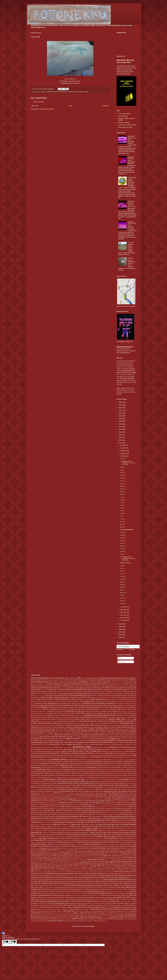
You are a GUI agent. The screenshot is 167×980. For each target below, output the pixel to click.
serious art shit (115, 846)
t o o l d (122, 527)
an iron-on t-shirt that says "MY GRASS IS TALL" (101, 688)
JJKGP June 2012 (90, 773)
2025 (120, 405)
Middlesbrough (44, 795)
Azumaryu (39, 694)
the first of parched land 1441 (109, 876)
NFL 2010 (33, 807)
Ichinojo (55, 766)
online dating (99, 811)
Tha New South (119, 872)
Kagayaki (60, 777)
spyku (69, 860)
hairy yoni (115, 753)
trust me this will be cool (48, 899)
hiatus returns (103, 757)
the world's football (124, 888)
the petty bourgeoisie (57, 886)
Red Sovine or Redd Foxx (111, 831)
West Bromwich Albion (62, 909)
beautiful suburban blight (112, 696)
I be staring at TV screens (47, 764)
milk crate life (70, 795)
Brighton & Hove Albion (68, 703)
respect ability (46, 834)
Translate (130, 650)
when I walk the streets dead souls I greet (123, 909)
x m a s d (123, 603)
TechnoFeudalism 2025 (59, 872)
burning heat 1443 (82, 705)
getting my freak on (43, 749)
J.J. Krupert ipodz (39, 769)
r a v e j (122, 574)
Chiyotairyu (42, 713)
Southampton (117, 858)
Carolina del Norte (35, 709)
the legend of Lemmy (81, 884)
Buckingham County (90, 703)
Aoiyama (99, 690)
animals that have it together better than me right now (76, 690)
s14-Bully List (130, 838)
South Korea (107, 858)
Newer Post (35, 106)
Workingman (132, 915)
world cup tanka (39, 917)
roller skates (123, 836)
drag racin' (100, 727)
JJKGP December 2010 (40, 772)
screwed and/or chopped (90, 844)
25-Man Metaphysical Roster (40, 682)
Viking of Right (124, 903)
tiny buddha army (104, 893)
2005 (120, 637)
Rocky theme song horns (58, 836)
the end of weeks (70, 876)
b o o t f (122, 467)
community (80, 715)
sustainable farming (60, 868)
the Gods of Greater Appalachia (41, 880)
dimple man (51, 725)
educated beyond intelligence (43, 731)
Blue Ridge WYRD (54, 701)
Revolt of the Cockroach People (68, 834)
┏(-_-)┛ (84, 678)
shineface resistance (48, 850)
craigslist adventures (120, 717)
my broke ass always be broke (115, 799)
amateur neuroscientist (38, 688)
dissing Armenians (114, 725)
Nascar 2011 (73, 803)
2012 (120, 440)
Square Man (76, 860)
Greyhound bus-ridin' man (55, 753)
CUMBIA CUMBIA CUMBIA (82, 719)
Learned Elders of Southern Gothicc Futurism (115, 781)
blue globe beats (123, 699)
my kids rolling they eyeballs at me (49, 801)
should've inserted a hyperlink (109, 850)
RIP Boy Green (111, 834)
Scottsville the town (66, 844)
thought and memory (123, 891)
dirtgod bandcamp (124, 123)
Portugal (74, 820)
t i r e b (122, 554)
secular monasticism (126, 844)
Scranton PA (77, 844)
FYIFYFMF (56, 747)
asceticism (109, 692)
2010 (120, 624)
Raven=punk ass (79, 828)
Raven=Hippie (57, 828)
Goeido (120, 749)
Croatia (53, 719)
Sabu (112, 840)
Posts (120, 658)
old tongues (40, 811)
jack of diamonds (55, 770)
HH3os (94, 757)
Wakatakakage (118, 905)
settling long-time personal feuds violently (50, 848)
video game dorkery (111, 903)
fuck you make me (126, 745)
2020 (120, 419)
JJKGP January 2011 (103, 772)
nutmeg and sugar (47, 809)
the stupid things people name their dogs (67, 888)
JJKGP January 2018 (118, 772)
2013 (120, 438)
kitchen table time (101, 777)
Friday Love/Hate (125, 563)
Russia (57, 838)
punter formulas (35, 824)
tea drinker (48, 872)
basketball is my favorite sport (125, 694)
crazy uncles (34, 719)
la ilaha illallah (124, 779)
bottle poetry (38, 703)
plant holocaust (97, 816)
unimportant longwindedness (49, 901)
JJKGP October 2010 (96, 775)
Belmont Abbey (76, 698)
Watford (57, 907)
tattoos (86, 92)
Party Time (78, 812)
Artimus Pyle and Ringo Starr (84, 692)
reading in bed (90, 828)
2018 (120, 424)
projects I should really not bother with (82, 822)
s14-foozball (49, 840)
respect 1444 (129, 832)
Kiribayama (82, 777)
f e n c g (123, 584)
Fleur (133, 739)
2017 (120, 427)
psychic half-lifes (115, 822)
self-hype (45, 846)
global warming (68, 749)
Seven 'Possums (68, 848)
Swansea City (99, 868)
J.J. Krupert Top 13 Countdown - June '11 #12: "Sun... (128, 463)
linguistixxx (33, 785)
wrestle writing (79, 917)
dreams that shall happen (49, 729)
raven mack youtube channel (127, 125)
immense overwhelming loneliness (98, 766)
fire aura (105, 739)
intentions (57, 768)
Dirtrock (96, 725)
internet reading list (78, 768)
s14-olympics (67, 840)
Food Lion (83, 741)
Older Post (106, 106)
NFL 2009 (130, 805)
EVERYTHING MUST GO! (46, 735)
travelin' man (121, 897)
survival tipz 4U (47, 868)
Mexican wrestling (128, 793)
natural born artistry (109, 803)
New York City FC (96, 805)
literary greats (46, 785)
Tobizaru (115, 893)
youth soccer (88, 921)
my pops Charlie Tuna (101, 801)
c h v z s (123, 532)
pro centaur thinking (47, 822)
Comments (122, 662)
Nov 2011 (124, 448)
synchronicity (43, 870)
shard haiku (115, 848)
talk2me (114, 870)
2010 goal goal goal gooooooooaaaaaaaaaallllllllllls (120, 680)
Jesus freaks (78, 770)
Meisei (64, 793)
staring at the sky (94, 860)
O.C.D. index (58, 809)
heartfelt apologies (68, 757)
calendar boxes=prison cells (90, 707)
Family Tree (54, 737)
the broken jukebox (62, 874)
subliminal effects (114, 864)
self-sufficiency (56, 846)
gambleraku (78, 747)
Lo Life (130, 785)
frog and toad (85, 745)
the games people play (119, 878)
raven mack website (124, 114)
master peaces (78, 791)
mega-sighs (34, 793)
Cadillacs (64, 707)
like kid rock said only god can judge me (114, 783)
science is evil (46, 844)
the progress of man (101, 886)
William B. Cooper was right (82, 913)
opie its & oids (115, 811)
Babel (46, 694)
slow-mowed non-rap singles (79, 854)
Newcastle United (120, 805)
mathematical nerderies (111, 791)
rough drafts (34, 838)
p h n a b (123, 593)
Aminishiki (63, 688)
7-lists (134, 682)
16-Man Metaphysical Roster (54, 680)
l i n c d (122, 549)
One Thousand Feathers (67, 811)
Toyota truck (132, 895)
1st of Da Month (68, 680)
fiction (62, 739)
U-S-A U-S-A (103, 899)
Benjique (96, 698)
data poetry (63, 721)
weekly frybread (126, 907)
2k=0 (53, 682)
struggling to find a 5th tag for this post (122, 862)
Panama (71, 813)
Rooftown (132, 836)
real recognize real (37, 831)
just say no (53, 777)
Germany (33, 749)
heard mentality (48, 757)
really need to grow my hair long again (54, 830)
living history (107, 785)
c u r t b (122, 598)
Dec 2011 (124, 445)
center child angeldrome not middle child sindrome (84, 709)
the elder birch (59, 876)
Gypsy (107, 753)
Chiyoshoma (34, 713)
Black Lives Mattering (71, 699)
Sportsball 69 (61, 860)
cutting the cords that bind (100, 719)
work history (121, 915)
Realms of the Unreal (74, 830)
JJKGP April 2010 (90, 770)
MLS (128, 795)
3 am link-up (60, 682)
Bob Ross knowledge (66, 701)
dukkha (85, 729)
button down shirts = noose (120, 705)
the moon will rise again (120, 884)
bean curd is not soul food (54, 696)
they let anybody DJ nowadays (56, 889)
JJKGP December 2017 (56, 772)
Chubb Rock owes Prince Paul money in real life (60, 713)
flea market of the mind (124, 739)
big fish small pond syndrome (45, 699)
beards (68, 696)
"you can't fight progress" (57, 678)
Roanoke (37, 836)
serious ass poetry (128, 846)
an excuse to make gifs (75, 688)
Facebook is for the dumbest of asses (113, 735)
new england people (64, 805)
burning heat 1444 (97, 705)
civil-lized (78, 713)
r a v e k (123, 522)
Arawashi (132, 690)
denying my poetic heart (110, 723)
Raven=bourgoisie (36, 828)
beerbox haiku (35, 698)
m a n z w (123, 546)
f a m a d (123, 535)
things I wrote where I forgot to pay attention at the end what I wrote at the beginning (61, 891)
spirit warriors (40, 860)
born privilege (97, 701)
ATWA (124, 692)
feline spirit (133, 737)
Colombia (72, 715)
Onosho (107, 811)
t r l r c (122, 516)
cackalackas (56, 707)
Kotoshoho (125, 777)
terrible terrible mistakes (91, 872)
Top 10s (89, 895)
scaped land (60, 842)
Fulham (134, 745)
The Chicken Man (91, 874)
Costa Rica (66, 717)
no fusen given (75, 807)
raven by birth (107, 827)
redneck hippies (124, 830)
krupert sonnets (35, 779)
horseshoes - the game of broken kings (99, 760)
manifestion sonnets (36, 791)
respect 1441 (95, 832)
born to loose (107, 701)
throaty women (42, 893)
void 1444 (79, 905)
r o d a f (122, 566)
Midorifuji (51, 795)
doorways (62, 727)
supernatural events (120, 866)
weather (115, 907)
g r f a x (122, 524)
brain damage (48, 703)
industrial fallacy (36, 768)
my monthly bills (76, 801)
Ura (99, 901)
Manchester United (113, 789)
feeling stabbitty (123, 737)
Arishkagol (42, 692)
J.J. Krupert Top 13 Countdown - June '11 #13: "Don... (128, 558)
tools (83, 895)
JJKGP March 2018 (117, 773)
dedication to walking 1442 (119, 721)
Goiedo (125, 749)
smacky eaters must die (113, 854)
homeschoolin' (71, 760)
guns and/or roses (97, 753)
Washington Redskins (46, 907)
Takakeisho (69, 870)
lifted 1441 (69, 783)
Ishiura (130, 768)
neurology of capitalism (48, 805)
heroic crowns (79, 757)
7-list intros (127, 682)
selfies (65, 846)
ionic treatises (117, 768)
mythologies (62, 803)
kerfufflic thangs (73, 777)
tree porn (133, 897)
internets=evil (90, 768)
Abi (107, 684)
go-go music (79, 749)
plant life (107, 816)
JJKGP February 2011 (72, 772)
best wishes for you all (105, 698)
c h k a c (123, 541)
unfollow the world (126, 899)
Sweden (107, 868)
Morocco (74, 797)
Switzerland (34, 870)
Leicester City (36, 783)
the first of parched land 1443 (46, 878)
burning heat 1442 (68, 705)
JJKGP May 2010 (129, 773)
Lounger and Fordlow (85, 787)
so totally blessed (77, 856)
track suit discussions (50, 897)
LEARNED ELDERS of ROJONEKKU (57, 92)
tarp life (128, 870)
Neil (39, 805)
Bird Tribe (59, 699)
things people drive (94, 891)
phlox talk (119, 814)
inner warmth (49, 768)
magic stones (62, 789)
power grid (82, 820)
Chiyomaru (123, 711)
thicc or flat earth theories (87, 889)
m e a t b (123, 582)
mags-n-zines (74, 789)
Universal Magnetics (87, 901)
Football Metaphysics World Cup (41, 743)
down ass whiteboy (72, 727)
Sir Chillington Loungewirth (64, 852)
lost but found (60, 787)
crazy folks (131, 717)
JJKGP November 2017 (80, 775)
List (39, 785)
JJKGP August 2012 (131, 770)
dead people (83, 721)
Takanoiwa (77, 870)
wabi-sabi (88, 905)
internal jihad (65, 768)
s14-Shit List (84, 840)
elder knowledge (82, 731)
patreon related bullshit (91, 812)
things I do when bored (103, 889)
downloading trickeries (88, 727)
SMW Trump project (44, 856)
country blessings (87, 717)
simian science (132, 850)
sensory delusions (83, 846)
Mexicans (34, 795)
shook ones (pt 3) (81, 850)
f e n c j (122, 571)
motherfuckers (130, 797)
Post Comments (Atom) (46, 109)
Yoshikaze (99, 919)
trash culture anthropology (106, 897)
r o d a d (123, 459)
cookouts (134, 715)
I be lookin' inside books (124, 762)
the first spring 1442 (86, 878)
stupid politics (101, 864)
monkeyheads (55, 797)
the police (68, 886)
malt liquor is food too (88, 789)
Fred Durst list (35, 745)
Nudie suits (37, 809)
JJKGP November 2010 (64, 775)
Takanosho (84, 870)
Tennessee (80, 872)
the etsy (79, 876)
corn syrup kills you (39, 717)
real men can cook (132, 829)
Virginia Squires (50, 905)
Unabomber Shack (114, 899)
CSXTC (70, 719)
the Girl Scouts (133, 878)
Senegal (74, 846)
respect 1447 (35, 834)
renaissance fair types (57, 832)
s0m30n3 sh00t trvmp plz (87, 838)
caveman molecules (56, 709)
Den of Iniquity (90, 723)
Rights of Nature (98, 834)
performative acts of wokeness (76, 814)
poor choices (34, 820)
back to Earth (69, 694)
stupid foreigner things (66, 864)
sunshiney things (95, 866)
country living (100, 717)
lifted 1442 (79, 783)
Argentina (33, 692)
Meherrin (56, 793)
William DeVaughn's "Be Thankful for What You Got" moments (112, 913)
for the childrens (68, 743)
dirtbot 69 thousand (73, 725)
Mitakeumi (105, 795)
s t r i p (122, 505)
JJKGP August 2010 (116, 770)
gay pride (95, 747)
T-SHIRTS (61, 870)
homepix (43, 92)
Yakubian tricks (76, 919)
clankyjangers (88, 713)
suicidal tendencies (127, 864)
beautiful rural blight (97, 696)
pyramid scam (76, 824)
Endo (45, 733)
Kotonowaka (118, 777)
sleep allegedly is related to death (126, 852)
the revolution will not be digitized (121, 886)
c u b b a (123, 579)
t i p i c (122, 470)
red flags (100, 830)
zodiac (103, 921)
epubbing (67, 733)
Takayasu (91, 870)
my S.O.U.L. (115, 801)
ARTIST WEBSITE (37, 27)
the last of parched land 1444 (100, 882)
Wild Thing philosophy (46, 913)
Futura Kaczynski (47, 747)
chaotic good (127, 709)
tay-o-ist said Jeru (38, 872)
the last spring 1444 (66, 884)
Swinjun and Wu (129, 868)
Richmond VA (85, 834)
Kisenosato (90, 777)
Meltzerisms (71, 793)
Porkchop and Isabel (54, 820)
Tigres (79, 893)
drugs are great (75, 729)
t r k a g (122, 576)
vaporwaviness (89, 903)
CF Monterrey (104, 709)
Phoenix (126, 814)
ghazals (53, 749)
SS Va (83, 860)
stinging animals (37, 862)
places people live (73, 816)
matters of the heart (127, 791)
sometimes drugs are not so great (47, 858)
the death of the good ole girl (127, 874)
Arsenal (49, 692)
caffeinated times (74, 707)
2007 (120, 632)
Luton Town (105, 787)
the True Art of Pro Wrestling (107, 888)
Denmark (98, 723)
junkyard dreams (127, 775)
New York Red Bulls (108, 805)
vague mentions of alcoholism (74, 903)
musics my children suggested (84, 799)
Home (71, 106)
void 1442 (60, 905)
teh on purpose (71, 872)
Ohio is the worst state (98, 809)
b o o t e (123, 494)
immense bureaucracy (80, 766)
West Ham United (75, 909)
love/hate (96, 787)
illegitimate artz (65, 766)
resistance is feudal (71, 832)
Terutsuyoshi (109, 872)
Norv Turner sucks (113, 807)
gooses (58, 751)
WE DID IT (108, 907)
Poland (102, 818)
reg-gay (132, 830)
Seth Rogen (34, 848)
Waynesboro (78, 907)
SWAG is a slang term (88, 868)
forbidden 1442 (82, 743)
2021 (120, 416)
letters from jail (47, 783)
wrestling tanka (92, 917)
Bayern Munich (35, 696)
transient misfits (83, 897)
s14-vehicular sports (104, 840)
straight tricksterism (64, 862)
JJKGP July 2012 (50, 773)
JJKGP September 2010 (112, 775)
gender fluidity (104, 747)
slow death (37, 854)
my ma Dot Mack (65, 801)
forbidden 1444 (107, 743)
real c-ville (101, 828)
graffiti (94, 751)
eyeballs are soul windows (91, 735)
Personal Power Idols (93, 814)
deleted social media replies (77, 723)
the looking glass (94, 884)
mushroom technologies (65, 799)
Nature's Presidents (124, 803)
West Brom (52, 909)
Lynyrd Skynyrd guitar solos (126, 787)
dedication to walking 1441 (99, 721)
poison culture (93, 818)
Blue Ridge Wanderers (42, 701)
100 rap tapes (104, 678)
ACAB (112, 684)
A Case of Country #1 (39, 684)
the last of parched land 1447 (122, 882)
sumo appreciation (37, 866)
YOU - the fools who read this (112, 919)
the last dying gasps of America (115, 879)
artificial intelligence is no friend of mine (64, 692)
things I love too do (117, 890)
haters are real (79, 755)
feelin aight (113, 737)
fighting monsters (71, 739)
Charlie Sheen (42, 711)
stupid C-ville (39, 864)
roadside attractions (130, 834)
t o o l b (122, 473)
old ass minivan (128, 809)
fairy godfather (34, 737)
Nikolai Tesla (48, 807)
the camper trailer (76, 874)
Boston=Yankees (118, 701)
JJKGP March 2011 (103, 773)
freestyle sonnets (72, 745)
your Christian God (54, 921)
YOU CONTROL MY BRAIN (39, 921)
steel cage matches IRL (118, 860)
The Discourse (35, 876)
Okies (108, 809)
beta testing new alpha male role (122, 698)
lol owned (40, 787)
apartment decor (108, 690)
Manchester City (100, 789)
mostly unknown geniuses (86, 797)
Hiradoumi (128, 757)
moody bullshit (66, 797)
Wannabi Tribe (34, 907)
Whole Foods (78, 911)
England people (53, 733)
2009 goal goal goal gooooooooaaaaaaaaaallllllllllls (89, 680)
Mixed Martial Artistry (117, 795)
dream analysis (122, 727)
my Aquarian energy (98, 799)
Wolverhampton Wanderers (61, 915)
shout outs (122, 850)
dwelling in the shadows (96, 729)
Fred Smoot (44, 745)
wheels (93, 909)
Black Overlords (84, 700)
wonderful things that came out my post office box (84, 915)
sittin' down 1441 (80, 852)
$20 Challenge (93, 678)
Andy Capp (43, 690)
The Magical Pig (106, 884)
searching (105, 844)
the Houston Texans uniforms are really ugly (79, 880)
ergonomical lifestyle (77, 733)
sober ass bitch (88, 856)
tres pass (37, 899)
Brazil (58, 703)
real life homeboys (111, 828)
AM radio (132, 686)
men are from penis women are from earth (89, 793)
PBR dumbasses (105, 813)
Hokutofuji (35, 760)
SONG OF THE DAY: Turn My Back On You (132, 204)
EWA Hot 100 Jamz (61, 735)
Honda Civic (83, 760)
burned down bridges (37, 705)
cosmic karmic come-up (54, 717)
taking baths (107, 870)
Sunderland (84, 866)
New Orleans (76, 805)
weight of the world (42, 909)
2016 (120, 429)
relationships (35, 832)
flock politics (35, 741)
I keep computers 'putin (75, 764)
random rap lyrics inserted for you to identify (84, 827)
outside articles (42, 812)
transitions (92, 897)
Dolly (133, 725)
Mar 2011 (124, 615)
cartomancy (45, 709)
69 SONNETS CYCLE (116, 682)
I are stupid (80, 762)
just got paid (44, 777)
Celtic (66, 709)
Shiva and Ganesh (62, 850)
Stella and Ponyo (132, 860)
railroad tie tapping (129, 824)
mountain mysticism (37, 799)
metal (106, 793)
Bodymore (76, 701)
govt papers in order (82, 751)
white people (67, 911)
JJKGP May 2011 (36, 775)
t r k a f (122, 511)
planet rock (86, 816)
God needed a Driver (99, 749)
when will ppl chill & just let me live (44, 911)
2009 (120, 627)
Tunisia (67, 899)
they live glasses (73, 889)
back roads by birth (56, 694)
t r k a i (122, 595)
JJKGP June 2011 (77, 773)
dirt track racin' (60, 725)
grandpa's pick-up (118, 751)
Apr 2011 (123, 612)
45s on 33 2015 (90, 682)
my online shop (123, 116)
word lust (111, 915)
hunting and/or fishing (54, 762)
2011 (120, 443)
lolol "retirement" (49, 787)
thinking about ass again (110, 891)
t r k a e (122, 519)
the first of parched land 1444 (68, 878)
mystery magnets (38, 803)
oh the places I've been (81, 809)
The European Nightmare (90, 876)
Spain (32, 860)
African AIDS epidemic (47, 686)
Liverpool (73, 785)
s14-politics (75, 840)
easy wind (125, 729)
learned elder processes (67, 781)
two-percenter (94, 899)
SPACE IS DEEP (128, 858)
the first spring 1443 (102, 878)
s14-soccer (93, 840)
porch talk (43, 820)
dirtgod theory (85, 725)
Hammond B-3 (131, 753)
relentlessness (45, 832)
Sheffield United (126, 848)
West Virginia (85, 909)
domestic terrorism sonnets (49, 727)
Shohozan (72, 850)
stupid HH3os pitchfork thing (84, 864)
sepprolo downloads (96, 846)
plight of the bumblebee (73, 818)
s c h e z (123, 543)
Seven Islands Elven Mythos (82, 848)
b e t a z (123, 601)
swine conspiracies (117, 868)
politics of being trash (112, 818)
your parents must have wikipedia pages (73, 921)
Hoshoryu (115, 760)
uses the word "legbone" (125, 901)
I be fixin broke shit (92, 762)
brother (79, 703)
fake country (44, 737)
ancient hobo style (125, 688)
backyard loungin (82, 694)
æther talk (128, 684)
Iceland (49, 766)
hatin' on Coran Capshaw (92, 755)
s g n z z (123, 486)
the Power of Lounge (82, 886)
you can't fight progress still (130, 919)
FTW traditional (107, 745)
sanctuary (128, 840)
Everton (96, 733)
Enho (62, 733)
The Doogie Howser (47, 876)
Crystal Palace (61, 719)
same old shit (120, 840)
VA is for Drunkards (56, 903)
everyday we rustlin (106, 733)
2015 (120, 432)
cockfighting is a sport (53, 715)
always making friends (122, 686)
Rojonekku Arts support (73, 836)
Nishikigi (56, 807)
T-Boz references (52, 870)
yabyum (68, 919)
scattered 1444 (119, 842)
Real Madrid (122, 829)
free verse (62, 745)
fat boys (74, 737)
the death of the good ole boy (109, 874)
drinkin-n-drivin (63, 729)
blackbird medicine (96, 699)
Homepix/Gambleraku (127, 530)
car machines (114, 707)
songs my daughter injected (88, 858)
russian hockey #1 (67, 838)
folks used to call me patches (70, 741)
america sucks (53, 688)
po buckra (84, 818)
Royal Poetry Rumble (45, 838)
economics (133, 729)
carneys (132, 707)
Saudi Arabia (51, 842)
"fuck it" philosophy (38, 678)
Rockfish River (45, 836)
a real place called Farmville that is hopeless (76, 684)
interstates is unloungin (104, 768)
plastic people (59, 818)
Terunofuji (101, 872)
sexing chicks (97, 848)
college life (64, 715)
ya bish (62, 919)
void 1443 (69, 905)
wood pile (104, 915)
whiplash (59, 911)
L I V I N (88, 779)
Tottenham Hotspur (106, 895)
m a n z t (123, 492)
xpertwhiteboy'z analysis (117, 917)
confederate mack (107, 715)
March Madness (66, 791)
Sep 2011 (124, 451)
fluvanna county (54, 741)
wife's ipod (126, 911)
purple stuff (56, 824)
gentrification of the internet (118, 747)
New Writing (85, 805)
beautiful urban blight (128, 696)
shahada (106, 848)
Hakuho (123, 753)
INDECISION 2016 (128, 766)
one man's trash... (50, 811)
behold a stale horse (55, 698)
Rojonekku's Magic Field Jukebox (106, 836)
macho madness (50, 789)
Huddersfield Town (35, 762)
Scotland (56, 844)
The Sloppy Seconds (48, 888)
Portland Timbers (66, 820)
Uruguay (104, 901)
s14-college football (37, 840)
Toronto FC (96, 895)
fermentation (55, 739)
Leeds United (133, 781)
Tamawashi (121, 870)
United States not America (69, 901)
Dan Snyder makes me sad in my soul (48, 721)
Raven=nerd (68, 828)
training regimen (71, 897)
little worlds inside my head (60, 785)
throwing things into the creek (57, 893)
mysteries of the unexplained (128, 801)
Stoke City (46, 862)
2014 (120, 435)
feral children (45, 739)
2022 (120, 413)
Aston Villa (118, 692)
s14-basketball (109, 838)
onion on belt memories (84, 811)
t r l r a (122, 508)
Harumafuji (69, 755)
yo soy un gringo (89, 919)
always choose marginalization (105, 686)
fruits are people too (95, 745)
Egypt (73, 731)
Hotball (132, 760)
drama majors (110, 727)
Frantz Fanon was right (128, 743)
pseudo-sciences (102, 822)
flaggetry (113, 739)
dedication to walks (50, 723)
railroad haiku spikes (113, 824)
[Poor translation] (13, 942)
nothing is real (132, 807)
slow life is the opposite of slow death (56, 854)
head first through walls (123, 755)
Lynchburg (113, 787)
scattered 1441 (82, 842)
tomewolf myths (64, 895)
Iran (124, 768)
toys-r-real (37, 897)
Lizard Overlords (120, 785)
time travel (91, 893)
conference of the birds (123, 715)
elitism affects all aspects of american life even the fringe (109, 731)
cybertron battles (115, 719)
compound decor (91, 715)
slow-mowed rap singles (97, 854)
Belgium (67, 698)
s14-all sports (99, 838)
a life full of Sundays (53, 684)
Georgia (132, 747)
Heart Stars (57, 757)
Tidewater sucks (71, 893)
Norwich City (122, 807)
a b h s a (123, 587)
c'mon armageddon (42, 707)
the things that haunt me (89, 888)
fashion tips (66, 737)
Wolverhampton (48, 915)
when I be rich (103, 909)
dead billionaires (73, 721)
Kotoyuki (132, 777)
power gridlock (95, 820)
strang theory (75, 862)
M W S (33, 789)
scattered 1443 (107, 842)
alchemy (66, 686)
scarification (71, 92)
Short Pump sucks (93, 850)
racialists (100, 824)
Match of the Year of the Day (93, 791)
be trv (42, 696)
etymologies (88, 733)
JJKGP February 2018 (88, 772)
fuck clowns (116, 745)
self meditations (79, 92)
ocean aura (68, 809)
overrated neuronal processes (57, 812)
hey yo (88, 757)
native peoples (96, 803)
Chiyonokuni (131, 711)
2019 (120, 421)
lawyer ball (44, 781)
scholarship (34, 844)
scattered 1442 (94, 842)
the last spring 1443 (50, 884)
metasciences (115, 793)
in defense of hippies (116, 766)
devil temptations (125, 723)
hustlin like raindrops (68, 762)
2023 (120, 410)
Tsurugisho (60, 899)
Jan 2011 (123, 620)
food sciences (93, 741)
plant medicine (117, 816)
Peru (103, 814)
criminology (44, 719)
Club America (41, 715)
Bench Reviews (87, 698)
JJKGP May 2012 (49, 775)
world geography (52, 917)
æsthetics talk (120, 684)
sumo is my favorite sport (55, 866)
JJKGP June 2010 (63, 773)
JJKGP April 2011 (103, 770)
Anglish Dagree (52, 690)
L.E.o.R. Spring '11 (112, 779)
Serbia (107, 846)
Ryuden (76, 838)
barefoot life (95, 694)
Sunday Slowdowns (73, 866)
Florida (44, 741)
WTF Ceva (104, 917)
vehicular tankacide (99, 903)
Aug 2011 (124, 453)
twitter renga (84, 899)
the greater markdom (58, 880)
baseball (112, 694)
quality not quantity (90, 824)
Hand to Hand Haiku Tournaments (40, 755)
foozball (57, 743)
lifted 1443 (89, 783)
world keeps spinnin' (66, 917)
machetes (39, 789)
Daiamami (129, 719)
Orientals (125, 811)
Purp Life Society (46, 824)
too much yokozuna (75, 895)
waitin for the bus (108, 905)
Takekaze (99, 870)
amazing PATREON (114, 26)
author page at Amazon (125, 127)
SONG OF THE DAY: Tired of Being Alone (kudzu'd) (132, 160)
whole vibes (89, 911)
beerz (43, 698)
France (117, 743)
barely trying (104, 694)
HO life (135, 757)
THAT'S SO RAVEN (46, 874)
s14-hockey (59, 840)
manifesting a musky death (128, 789)
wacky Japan (96, 905)
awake (33, 694)
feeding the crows (103, 737)
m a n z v (123, 478)
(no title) (130, 258)
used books (112, 901)
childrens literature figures (92, 711)
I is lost (62, 764)
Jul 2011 (123, 456)
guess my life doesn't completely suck (77, 753)
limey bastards (131, 783)
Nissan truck (64, 807)
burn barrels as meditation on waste (125, 703)
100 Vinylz (115, 678)
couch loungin (75, 717)
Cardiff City (124, 707)
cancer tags (105, 707)
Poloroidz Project (128, 818)
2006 (120, 635)
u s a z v (123, 513)
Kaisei (66, 777)
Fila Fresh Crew (84, 739)
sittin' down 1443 (107, 852)
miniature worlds (94, 795)
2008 (120, 629)
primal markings (123, 820)
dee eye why (64, 723)
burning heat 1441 (53, 705)
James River (67, 770)
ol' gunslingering (117, 809)
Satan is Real (40, 842)
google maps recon (48, 751)
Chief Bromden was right (73, 711)
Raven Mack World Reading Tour (124, 827)
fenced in (35, 739)
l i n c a (122, 481)
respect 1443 (118, 832)
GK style (60, 749)
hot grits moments (124, 760)
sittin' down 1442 (93, 852)
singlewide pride (51, 852)
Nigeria (40, 807)
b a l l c (122, 590)
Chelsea (50, 711)
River (119, 834)
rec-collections (87, 830)
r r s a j (122, 497)
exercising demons (75, 735)
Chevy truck (59, 711)
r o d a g (123, 551)
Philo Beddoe (110, 815)
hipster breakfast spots (116, 757)
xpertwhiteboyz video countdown (49, 919)
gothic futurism (68, 751)
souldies (99, 858)
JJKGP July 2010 (131, 772)
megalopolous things (46, 793)
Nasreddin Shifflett (84, 803)
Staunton (107, 860)
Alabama (58, 686)
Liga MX (98, 783)
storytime (53, 862)
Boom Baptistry (85, 701)
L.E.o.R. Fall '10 (98, 779)
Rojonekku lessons (87, 836)
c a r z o (123, 568)
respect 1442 (106, 832)
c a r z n (123, 484)
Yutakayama (96, 921)
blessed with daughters (111, 700)
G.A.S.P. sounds (66, 747)
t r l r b (122, 503)
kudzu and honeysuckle (71, 779)
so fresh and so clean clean (60, 856)
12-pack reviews (126, 678)
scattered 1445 (130, 842)
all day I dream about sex (87, 686)
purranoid (66, 824)
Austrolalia (131, 692)
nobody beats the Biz (101, 807)
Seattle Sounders (114, 844)
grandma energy (106, 751)
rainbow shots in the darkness (44, 827)
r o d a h (123, 475)
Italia (135, 768)
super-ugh (107, 866)
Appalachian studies (121, 690)
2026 (120, 402)
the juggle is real (97, 880)
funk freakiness (36, 747)
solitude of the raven (109, 856)
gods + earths (111, 749)
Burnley (108, 705)
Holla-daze (44, 760)
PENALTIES (114, 813)
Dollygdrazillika (35, 727)
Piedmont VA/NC (49, 816)
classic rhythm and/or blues (102, 713)
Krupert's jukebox (49, 779)
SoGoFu (98, 856)
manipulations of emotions (51, 791)
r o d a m (131, 243)
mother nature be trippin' (115, 797)
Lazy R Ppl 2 (54, 781)
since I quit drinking (39, 852)
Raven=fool (47, 828)
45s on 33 (77, 682)
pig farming (61, 816)
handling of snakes (58, 755)
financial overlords (95, 739)
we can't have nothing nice (94, 907)
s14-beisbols (120, 838)
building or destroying (106, 703)
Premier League (111, 820)
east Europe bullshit (114, 729)
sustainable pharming (74, 868)
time (84, 893)
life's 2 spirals (58, 783)
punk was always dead (128, 822)
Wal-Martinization (129, 905)
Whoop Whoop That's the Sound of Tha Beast (108, 911)
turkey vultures (74, 899)
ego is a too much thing (62, 731)
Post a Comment (39, 102)
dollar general (125, 725)
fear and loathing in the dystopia (87, 737)
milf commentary (60, 795)
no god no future (87, 807)
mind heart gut (81, 795)
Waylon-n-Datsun (67, 907)
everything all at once (120, 733)
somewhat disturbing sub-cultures (70, 858)
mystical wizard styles (51, 803)
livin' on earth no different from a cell (89, 785)
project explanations (60, 822)
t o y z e (122, 538)
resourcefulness (84, 832)
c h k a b (123, 500)
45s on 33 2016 (102, 682)
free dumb (52, 745)
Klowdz (111, 777)
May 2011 (124, 610)
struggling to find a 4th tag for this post (92, 862)
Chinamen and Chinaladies (109, 711)
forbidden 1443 (95, 743)
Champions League (115, 709)
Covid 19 (110, 717)
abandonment (98, 684)
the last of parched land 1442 (57, 882)
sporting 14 (50, 860)
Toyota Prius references (120, 895)
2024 (120, 408)
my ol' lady (88, 801)
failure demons (130, 735)
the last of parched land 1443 (78, 882)
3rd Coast (69, 682)
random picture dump (62, 827)
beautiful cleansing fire (80, 696)
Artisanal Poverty (100, 692)
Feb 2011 (124, 618)
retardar (53, 834)
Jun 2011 (123, 607)
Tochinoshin (123, 893)
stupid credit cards (52, 864)
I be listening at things (108, 762)
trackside (62, 897)
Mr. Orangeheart (51, 799)
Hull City (44, 762)
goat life (87, 749)
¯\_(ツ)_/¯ (73, 678)
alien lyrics (74, 686)
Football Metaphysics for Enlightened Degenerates (117, 741)
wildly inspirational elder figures (63, 913)
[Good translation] (6, 942)
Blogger (92, 926)
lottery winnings (72, 787)
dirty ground (104, 725)
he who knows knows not (107, 755)
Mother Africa (99, 797)
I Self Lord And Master (91, 764)
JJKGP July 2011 (38, 773)
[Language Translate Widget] (128, 647)
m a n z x (123, 489)
